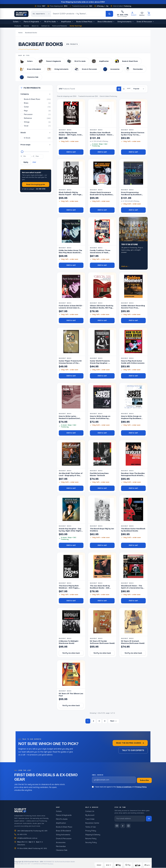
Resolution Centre (92, 823)
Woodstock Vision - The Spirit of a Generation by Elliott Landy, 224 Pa (132, 588)
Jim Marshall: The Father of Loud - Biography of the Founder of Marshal (71, 475)
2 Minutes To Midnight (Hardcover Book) (69, 642)
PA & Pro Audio (51, 22)
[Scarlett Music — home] (21, 14)
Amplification (67, 22)
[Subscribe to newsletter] (149, 819)
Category (36, 94)
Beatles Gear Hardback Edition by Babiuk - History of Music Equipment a (102, 135)
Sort (129, 88)
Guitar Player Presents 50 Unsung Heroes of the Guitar (70, 363)
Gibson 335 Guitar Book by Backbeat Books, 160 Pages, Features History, (102, 308)
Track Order (90, 819)
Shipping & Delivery (93, 835)
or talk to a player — (34, 189)
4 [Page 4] (105, 721)
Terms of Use (90, 827)
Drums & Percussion (145, 22)
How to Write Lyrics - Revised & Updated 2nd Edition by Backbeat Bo (69, 418)
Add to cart (71, 152)
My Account (90, 815)
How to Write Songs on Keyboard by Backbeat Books (131, 418)
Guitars (17, 22)
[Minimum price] (27, 156)
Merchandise (61, 846)
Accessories (61, 842)
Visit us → (125, 266)
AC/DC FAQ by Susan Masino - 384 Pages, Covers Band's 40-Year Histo (71, 135)
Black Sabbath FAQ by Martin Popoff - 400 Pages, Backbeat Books (71, 195)
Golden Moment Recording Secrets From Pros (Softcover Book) (133, 308)
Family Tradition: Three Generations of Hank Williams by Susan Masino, (101, 253)
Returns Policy (91, 839)
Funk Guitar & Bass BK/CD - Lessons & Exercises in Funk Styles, (71, 308)
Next (114, 721)
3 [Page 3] (99, 721)
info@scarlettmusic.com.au (27, 838)
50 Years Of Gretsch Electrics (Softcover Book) (133, 642)
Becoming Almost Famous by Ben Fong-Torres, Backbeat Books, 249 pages (133, 135)
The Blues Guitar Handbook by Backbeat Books (133, 530)
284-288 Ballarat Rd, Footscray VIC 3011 (32, 831)
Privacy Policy (141, 787)
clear (34, 162)
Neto (52, 864)
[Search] (109, 14)
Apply (26, 162)
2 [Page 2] (93, 721)
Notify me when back (71, 653)
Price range (36, 145)
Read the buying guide (36, 184)
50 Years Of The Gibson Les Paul (71, 695)
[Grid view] (119, 89)
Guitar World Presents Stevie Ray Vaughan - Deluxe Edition (100, 363)
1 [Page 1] (88, 721)
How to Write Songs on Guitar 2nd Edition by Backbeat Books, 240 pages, (100, 420)
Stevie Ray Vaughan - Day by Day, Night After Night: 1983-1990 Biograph (70, 531)
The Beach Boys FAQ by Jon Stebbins (102, 530)
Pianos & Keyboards (33, 22)
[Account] (134, 14)
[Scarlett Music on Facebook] (123, 826)
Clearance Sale (62, 850)
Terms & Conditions (124, 787)
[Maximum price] (22, 152)
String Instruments (126, 22)
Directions (21, 845)
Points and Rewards (60, 26)
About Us (35, 26)
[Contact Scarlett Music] (117, 826)
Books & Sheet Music (85, 22)
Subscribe (144, 780)
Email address (98, 775)
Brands (26, 26)
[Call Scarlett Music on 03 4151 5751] (123, 14)
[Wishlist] (142, 14)
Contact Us (45, 26)
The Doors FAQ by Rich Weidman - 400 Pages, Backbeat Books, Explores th (70, 589)
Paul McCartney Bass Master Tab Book (99, 474)
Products (18, 26)
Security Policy (91, 842)
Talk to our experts (133, 750)
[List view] (123, 89)
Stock (36, 133)
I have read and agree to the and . (119, 787)
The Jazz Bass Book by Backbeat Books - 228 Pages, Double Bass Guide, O (102, 589)
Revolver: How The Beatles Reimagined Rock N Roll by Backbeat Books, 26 (133, 475)
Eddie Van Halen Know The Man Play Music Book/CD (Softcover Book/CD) (70, 253)
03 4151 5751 (22, 834)
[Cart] (149, 14)
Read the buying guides (130, 743)
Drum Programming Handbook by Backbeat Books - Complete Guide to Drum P (133, 196)
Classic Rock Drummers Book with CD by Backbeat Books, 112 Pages (102, 195)
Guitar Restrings (76, 26)
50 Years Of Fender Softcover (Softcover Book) (102, 642)
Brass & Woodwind (106, 22)
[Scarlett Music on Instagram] (128, 826)
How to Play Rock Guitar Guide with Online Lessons (133, 362)
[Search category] (41, 14)
